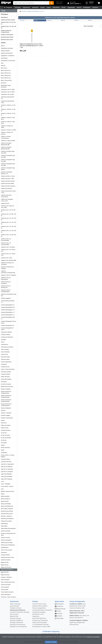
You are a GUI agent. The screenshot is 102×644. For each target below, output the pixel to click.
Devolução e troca (38, 614)
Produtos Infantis (5, 555)
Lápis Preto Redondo (6, 474)
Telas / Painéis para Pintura (8, 582)
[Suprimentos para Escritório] (95, 7)
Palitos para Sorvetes (6, 521)
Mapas (3, 494)
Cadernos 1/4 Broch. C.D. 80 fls (8, 110)
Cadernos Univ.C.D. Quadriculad (6, 287)
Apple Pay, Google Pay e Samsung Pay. (79, 622)
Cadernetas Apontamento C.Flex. (8, 102)
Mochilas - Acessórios (6, 516)
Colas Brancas (5, 344)
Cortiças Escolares (6, 374)
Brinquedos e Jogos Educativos (6, 86)
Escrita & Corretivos (6, 384)
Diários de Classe (5, 377)
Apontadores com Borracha (8, 61)
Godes (3, 450)
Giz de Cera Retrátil (6, 438)
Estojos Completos (6, 389)
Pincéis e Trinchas (5, 538)
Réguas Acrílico (5, 562)
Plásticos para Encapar (7, 543)
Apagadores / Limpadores (8, 56)
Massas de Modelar (6, 504)
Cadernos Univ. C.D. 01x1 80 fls (8, 23)
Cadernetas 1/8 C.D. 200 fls (8, 92)
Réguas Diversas (5, 575)
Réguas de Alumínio (6, 567)
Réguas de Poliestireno (7, 570)
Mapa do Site (14, 616)
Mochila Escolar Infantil (7, 37)
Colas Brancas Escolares (7, 347)
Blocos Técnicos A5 (6, 78)
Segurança (36, 616)
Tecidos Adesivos (5, 580)
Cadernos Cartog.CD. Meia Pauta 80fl (8, 152)
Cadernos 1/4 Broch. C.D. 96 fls (8, 114)
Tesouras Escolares (6, 585)
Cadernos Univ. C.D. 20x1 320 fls (8, 235)
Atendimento (59, 3)
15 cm (22, 20)
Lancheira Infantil (5, 459)
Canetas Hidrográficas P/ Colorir (7, 329)
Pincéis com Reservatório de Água (8, 534)
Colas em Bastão (5, 352)
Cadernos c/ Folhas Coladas (8, 141)
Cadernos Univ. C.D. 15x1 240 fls (8, 231)
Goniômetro (4, 453)
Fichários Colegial (5, 415)
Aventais (3, 65)
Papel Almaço (4, 523)
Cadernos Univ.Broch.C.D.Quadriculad (8, 272)
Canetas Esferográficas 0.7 (8, 305)
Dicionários (4, 382)
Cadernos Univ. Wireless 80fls (8, 260)
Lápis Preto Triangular (7, 479)
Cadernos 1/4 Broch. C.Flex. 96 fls (8, 122)
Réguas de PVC (5, 572)
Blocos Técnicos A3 (6, 73)
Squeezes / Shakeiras (6, 577)
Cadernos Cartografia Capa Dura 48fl (8, 156)
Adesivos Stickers (5, 51)
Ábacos (3, 46)
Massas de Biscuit (5, 499)
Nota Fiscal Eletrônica (39, 618)
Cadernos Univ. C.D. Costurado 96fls (6, 244)
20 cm (43, 11)
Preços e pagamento (39, 608)
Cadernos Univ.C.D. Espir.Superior (6, 278)
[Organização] (71, 7)
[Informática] (56, 7)
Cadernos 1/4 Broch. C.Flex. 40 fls (8, 118)
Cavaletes (3, 340)
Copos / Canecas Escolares (8, 369)
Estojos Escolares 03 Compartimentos (6, 401)
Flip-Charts (4, 423)
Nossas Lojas (59, 2)
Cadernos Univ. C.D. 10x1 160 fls (9, 27)
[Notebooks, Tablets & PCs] (35, 7)
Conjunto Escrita (5, 367)
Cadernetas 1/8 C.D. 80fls (7, 94)
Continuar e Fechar (51, 642)
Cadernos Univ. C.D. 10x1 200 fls (8, 227)
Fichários (3, 410)
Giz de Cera (4, 433)
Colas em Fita (4, 354)
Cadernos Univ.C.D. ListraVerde (6, 283)
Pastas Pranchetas (6, 531)
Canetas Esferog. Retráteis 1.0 (8, 302)
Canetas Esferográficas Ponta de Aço (8, 322)
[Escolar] (43, 7)
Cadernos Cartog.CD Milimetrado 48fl (6, 144)
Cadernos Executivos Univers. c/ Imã (8, 192)
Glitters (3, 445)
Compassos (4, 364)
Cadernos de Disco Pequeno (8, 186)
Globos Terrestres (5, 448)
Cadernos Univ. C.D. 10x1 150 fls (8, 219)
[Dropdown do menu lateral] (9, 11)
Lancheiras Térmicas (6, 462)
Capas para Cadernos (6, 332)
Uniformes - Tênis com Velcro (8, 597)
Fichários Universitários (7, 35)
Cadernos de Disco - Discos (8, 176)
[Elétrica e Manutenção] (79, 7)
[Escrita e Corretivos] (63, 7)
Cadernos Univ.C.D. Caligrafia (8, 275)
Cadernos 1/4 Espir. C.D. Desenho (7, 133)
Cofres (3, 342)
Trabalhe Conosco (16, 608)
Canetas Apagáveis (6, 298)
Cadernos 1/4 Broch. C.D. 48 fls (8, 106)
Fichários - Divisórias (6, 413)
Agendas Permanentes (7, 53)
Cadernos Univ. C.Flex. (7, 258)
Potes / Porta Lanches (7, 550)
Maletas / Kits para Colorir (8, 491)
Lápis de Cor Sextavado (7, 469)
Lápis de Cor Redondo (7, 467)
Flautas (3, 420)
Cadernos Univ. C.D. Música (8, 247)
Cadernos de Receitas (6, 188)
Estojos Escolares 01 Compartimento (6, 31)
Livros (2, 481)
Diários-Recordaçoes (6, 379)
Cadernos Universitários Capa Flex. (9, 295)
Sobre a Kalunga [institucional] (15, 604)
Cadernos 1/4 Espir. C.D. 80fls (8, 130)
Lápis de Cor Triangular (7, 472)
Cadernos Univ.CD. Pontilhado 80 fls (6, 291)
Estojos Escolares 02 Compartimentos (6, 396)
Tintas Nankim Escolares (7, 592)
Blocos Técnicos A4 (6, 75)
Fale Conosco (14, 614)
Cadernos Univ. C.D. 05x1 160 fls (8, 215)
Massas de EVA (5, 501)
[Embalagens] (87, 7)
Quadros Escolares (6, 560)
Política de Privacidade (40, 622)
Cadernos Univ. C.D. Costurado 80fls (6, 240)
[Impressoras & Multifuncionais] (26, 7)
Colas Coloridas (5, 349)
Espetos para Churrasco (7, 386)
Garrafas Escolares (6, 430)
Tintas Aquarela (5, 587)
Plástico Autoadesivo (6, 540)
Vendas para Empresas (18, 610)
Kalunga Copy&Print (16, 620)
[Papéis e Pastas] (49, 7)
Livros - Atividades (6, 484)
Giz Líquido (4, 443)
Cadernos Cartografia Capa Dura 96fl (8, 165)
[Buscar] (52, 3)
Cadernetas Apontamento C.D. (8, 98)
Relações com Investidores (18, 627)
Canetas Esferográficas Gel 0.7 (8, 318)
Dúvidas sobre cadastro (40, 606)
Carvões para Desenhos (7, 337)
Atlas (2, 63)
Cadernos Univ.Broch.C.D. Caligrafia (7, 268)
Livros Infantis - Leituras (7, 486)
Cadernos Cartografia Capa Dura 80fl (8, 160)
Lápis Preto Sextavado (7, 476)
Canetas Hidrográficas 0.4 (8, 325)
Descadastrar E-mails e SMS (41, 627)
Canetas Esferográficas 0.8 (8, 307)
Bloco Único (4, 68)
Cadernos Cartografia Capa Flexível (8, 169)
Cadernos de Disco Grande (8, 20)
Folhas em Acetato (6, 425)
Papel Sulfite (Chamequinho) (8, 528)
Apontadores (4, 17)
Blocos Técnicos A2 (6, 70)
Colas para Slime (5, 359)
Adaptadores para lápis (7, 48)
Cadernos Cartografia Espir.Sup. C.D (6, 173)
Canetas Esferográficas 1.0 (8, 310)
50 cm (76, 20)
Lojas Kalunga (14, 606)
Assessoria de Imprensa (18, 624)
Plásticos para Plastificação (8, 545)
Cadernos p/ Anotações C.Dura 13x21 (7, 200)
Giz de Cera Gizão (5, 435)
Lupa (2, 489)
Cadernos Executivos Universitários (6, 196)
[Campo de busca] (31, 3)
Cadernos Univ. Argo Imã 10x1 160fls (7, 207)
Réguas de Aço (5, 565)
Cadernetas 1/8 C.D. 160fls (8, 89)
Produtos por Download (40, 620)
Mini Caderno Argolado (7, 509)
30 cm (49, 20)
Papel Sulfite (4, 526)
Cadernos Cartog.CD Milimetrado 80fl (6, 148)
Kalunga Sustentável (16, 622)
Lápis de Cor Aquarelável (7, 464)
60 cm (90, 20)
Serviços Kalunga (15, 618)
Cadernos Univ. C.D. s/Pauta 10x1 (8, 254)
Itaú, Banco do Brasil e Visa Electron (79, 617)
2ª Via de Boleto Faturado (41, 624)
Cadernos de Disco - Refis (7, 179)
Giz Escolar (4, 440)
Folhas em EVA (5, 428)
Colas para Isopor (5, 357)
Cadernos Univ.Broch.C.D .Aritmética (7, 264)
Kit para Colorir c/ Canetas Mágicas (8, 456)
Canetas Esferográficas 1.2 (8, 312)
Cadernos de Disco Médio (7, 183)
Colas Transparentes (6, 362)
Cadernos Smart (5, 203)
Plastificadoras (5, 547)
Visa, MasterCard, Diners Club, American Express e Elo (78, 606)
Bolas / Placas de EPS (6, 80)
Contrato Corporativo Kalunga (20, 612)
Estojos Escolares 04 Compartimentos (6, 405)
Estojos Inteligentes (6, 408)
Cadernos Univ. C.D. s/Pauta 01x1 (8, 250)
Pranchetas (4, 552)
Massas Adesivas (5, 496)
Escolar (24, 11)
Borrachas (4, 83)
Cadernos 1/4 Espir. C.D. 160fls (7, 127)
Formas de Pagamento (77, 601)
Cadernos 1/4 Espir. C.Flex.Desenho (6, 137)
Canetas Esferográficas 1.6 (8, 315)
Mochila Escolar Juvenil (7, 40)
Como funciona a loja (39, 604)
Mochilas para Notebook (7, 519)
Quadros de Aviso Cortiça (7, 557)
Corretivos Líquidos (6, 372)
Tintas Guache (5, 589)
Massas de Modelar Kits (7, 506)
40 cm (63, 20)
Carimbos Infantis (6, 335)
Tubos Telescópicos (6, 594)
